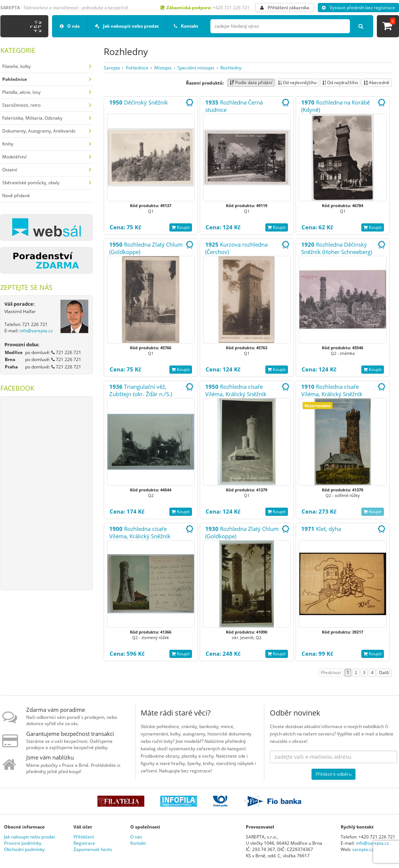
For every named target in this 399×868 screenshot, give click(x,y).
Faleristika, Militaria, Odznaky (32, 118)
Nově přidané (16, 195)
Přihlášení (84, 837)
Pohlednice (137, 68)
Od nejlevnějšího (297, 83)
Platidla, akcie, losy (21, 92)
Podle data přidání (251, 83)
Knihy (8, 144)
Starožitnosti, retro (21, 105)
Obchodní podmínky (24, 849)
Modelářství (14, 157)
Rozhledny (231, 68)
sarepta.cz (363, 849)
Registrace (84, 843)
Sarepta (112, 68)
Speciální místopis (196, 68)
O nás (70, 26)
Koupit (181, 227)
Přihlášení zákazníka (285, 8)
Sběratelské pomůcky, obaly (31, 183)
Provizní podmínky (23, 843)
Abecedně (376, 83)
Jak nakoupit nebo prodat (127, 26)
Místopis (163, 68)
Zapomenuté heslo (93, 849)
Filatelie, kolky (16, 66)
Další (384, 673)
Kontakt (186, 26)
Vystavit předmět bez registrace (358, 8)
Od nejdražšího (340, 83)
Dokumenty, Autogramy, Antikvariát (39, 131)
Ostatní (10, 170)
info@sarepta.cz (36, 331)
